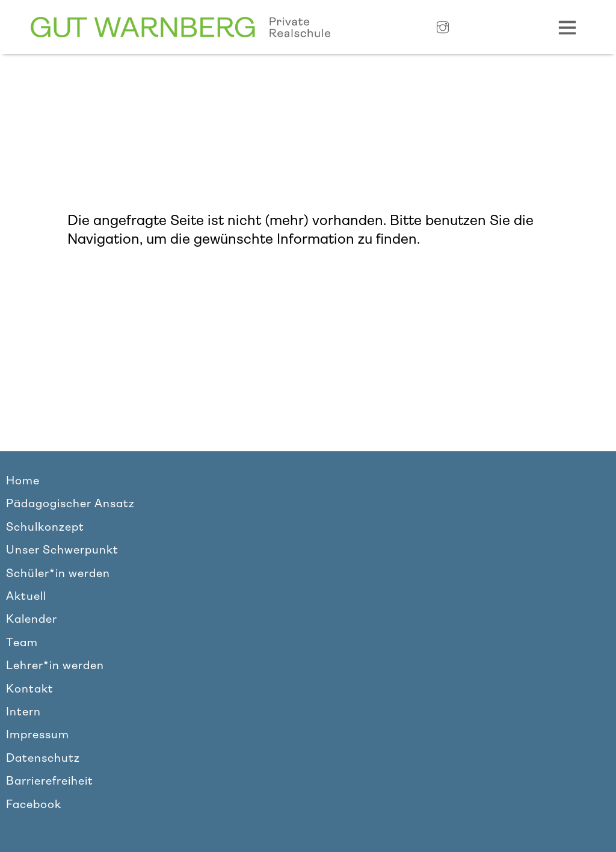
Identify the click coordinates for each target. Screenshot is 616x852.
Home (23, 481)
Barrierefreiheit (50, 781)
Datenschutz (43, 758)
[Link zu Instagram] (443, 28)
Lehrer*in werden (55, 665)
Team (22, 643)
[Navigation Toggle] (567, 27)
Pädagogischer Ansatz (70, 504)
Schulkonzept (45, 527)
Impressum (38, 735)
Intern (23, 712)
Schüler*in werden (58, 573)
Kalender (32, 619)
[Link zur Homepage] (180, 27)
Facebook (34, 804)
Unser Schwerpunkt (62, 550)
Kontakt (30, 689)
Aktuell (26, 596)
